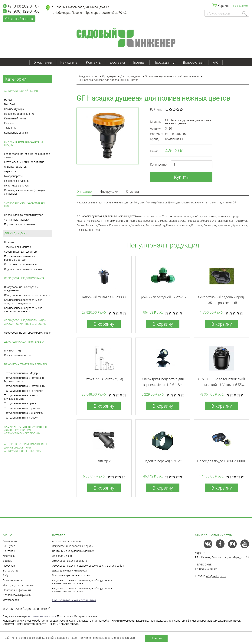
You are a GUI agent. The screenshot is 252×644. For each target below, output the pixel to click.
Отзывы (133, 192)
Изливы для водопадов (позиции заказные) (25, 192)
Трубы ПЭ (10, 128)
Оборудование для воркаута (24, 278)
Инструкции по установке (19, 585)
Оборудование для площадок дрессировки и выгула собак (25, 322)
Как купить (69, 62)
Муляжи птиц (12, 350)
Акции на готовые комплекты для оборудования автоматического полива (25, 430)
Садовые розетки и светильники (24, 269)
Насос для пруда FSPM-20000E (222, 461)
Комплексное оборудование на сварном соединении (23, 310)
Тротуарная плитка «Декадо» (22, 408)
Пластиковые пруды (17, 185)
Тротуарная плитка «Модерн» (22, 373)
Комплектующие (14, 109)
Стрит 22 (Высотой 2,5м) (104, 379)
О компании (43, 62)
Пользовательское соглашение (74, 600)
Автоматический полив (21, 91)
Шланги (9, 242)
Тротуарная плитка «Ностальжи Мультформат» (24, 379)
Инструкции (109, 192)
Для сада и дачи (16, 233)
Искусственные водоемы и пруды (23, 143)
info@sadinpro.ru (216, 576)
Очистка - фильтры (16, 167)
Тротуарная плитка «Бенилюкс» (24, 413)
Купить (181, 177)
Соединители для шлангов (20, 252)
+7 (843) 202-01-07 (21, 6)
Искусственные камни (18, 355)
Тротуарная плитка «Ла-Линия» (23, 391)
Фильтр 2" (104, 461)
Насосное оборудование (19, 114)
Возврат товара (13, 580)
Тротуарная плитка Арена (20, 403)
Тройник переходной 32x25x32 (163, 297)
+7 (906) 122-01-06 (21, 11)
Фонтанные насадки (17, 220)
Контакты (94, 62)
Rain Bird (9, 104)
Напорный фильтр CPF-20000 (104, 297)
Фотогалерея (11, 600)
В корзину (104, 324)
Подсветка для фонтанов (20, 224)
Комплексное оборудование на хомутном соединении (23, 301)
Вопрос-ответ (194, 62)
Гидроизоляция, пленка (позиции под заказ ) (27, 155)
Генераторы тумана (16, 181)
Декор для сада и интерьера (24, 342)
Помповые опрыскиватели (21, 264)
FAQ (215, 62)
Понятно (156, 638)
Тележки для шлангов (18, 247)
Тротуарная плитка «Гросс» (21, 417)
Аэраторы (10, 171)
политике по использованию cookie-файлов (107, 638)
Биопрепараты (13, 176)
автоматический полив (42, 616)
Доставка (117, 62)
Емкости (9, 123)
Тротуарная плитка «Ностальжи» (25, 386)
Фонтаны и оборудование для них (25, 204)
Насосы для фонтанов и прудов (24, 215)
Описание (84, 192)
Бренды (139, 62)
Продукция (164, 62)
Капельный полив (15, 118)
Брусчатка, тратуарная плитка (26, 364)
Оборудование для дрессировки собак (28, 333)
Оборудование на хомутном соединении (21, 289)
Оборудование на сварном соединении (28, 295)
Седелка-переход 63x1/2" (163, 461)
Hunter (8, 100)
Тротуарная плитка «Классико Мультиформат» (23, 397)
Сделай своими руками (17, 595)
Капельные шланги (16, 133)
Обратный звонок (19, 19)
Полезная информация (17, 590)
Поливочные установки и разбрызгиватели (20, 258)
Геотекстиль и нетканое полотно (24, 162)
